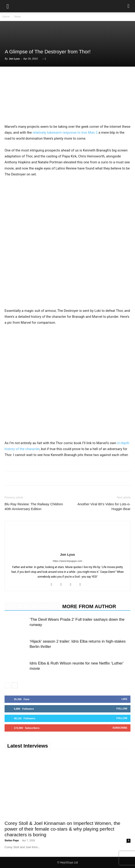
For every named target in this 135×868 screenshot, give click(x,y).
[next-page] (15, 685)
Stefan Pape (12, 840)
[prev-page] (7, 685)
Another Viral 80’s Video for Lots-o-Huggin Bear (104, 506)
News (18, 17)
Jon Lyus (14, 59)
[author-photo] (68, 548)
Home (6, 17)
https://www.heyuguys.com (67, 561)
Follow (122, 709)
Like (124, 699)
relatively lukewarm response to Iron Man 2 (65, 133)
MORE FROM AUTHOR (89, 606)
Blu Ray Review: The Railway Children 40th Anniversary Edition (34, 506)
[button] (8, 6)
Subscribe (120, 728)
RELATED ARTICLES (32, 606)
